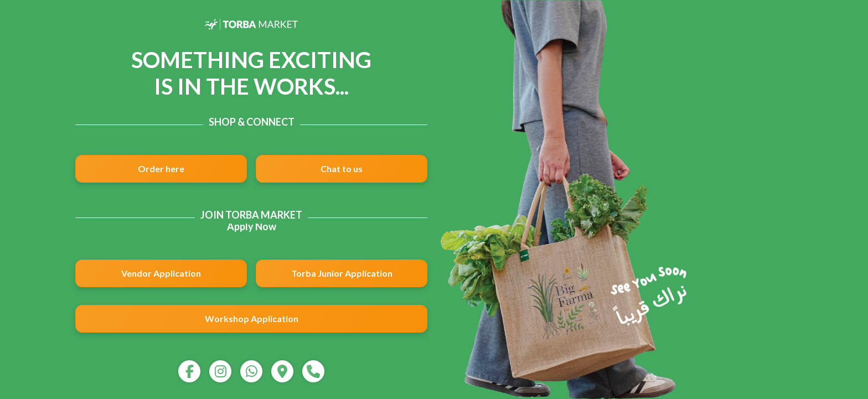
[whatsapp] (251, 371)
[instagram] (220, 371)
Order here (161, 169)
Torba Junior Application (342, 273)
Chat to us (342, 169)
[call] (313, 371)
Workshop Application (252, 318)
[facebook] (189, 371)
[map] (282, 371)
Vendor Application (161, 273)
